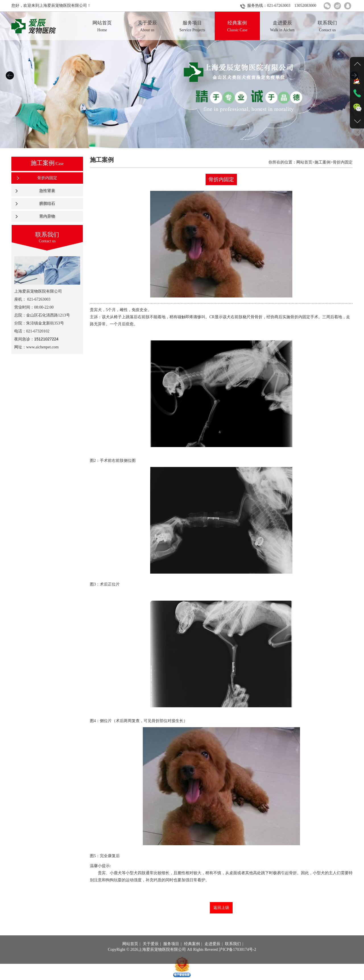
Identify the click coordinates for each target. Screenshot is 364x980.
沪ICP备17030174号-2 (237, 958)
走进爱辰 (212, 952)
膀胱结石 (47, 203)
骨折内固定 (47, 178)
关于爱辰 (151, 952)
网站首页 (130, 952)
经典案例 (192, 952)
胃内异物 (47, 216)
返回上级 (221, 908)
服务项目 (171, 952)
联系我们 (233, 952)
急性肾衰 (47, 191)
